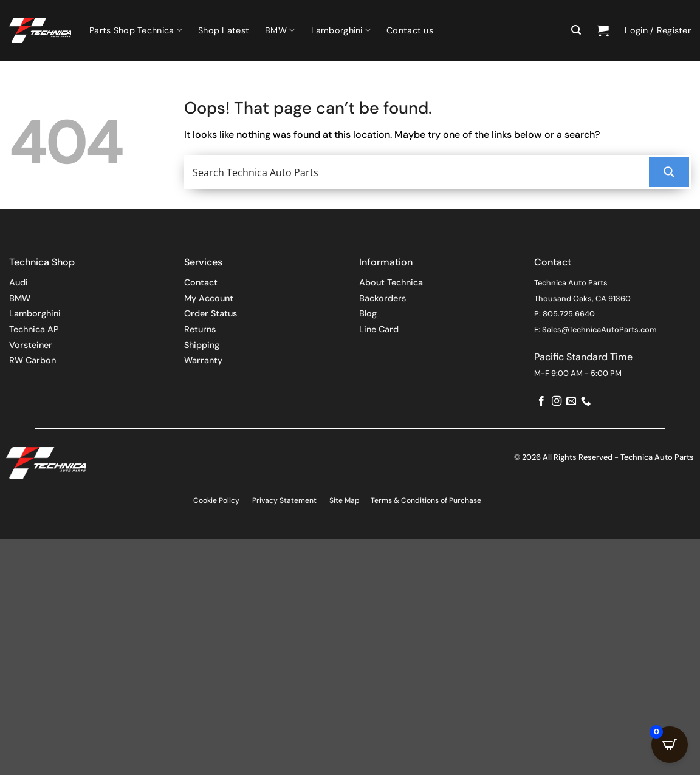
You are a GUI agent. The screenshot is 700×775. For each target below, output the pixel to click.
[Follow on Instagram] (557, 401)
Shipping (202, 345)
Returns (200, 329)
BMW (280, 30)
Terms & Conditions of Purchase (426, 500)
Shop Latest (224, 30)
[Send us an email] (571, 401)
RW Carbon (33, 360)
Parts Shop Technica (136, 30)
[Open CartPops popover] (670, 745)
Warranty (203, 360)
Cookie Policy (216, 500)
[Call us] (586, 401)
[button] (576, 30)
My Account (209, 298)
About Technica (391, 282)
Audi (19, 282)
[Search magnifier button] (669, 172)
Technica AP (34, 329)
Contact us (410, 30)
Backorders (383, 298)
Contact (201, 282)
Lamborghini (341, 30)
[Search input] (418, 172)
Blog (368, 313)
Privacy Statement (284, 500)
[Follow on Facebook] (541, 401)
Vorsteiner (31, 345)
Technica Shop (42, 262)
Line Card (379, 329)
